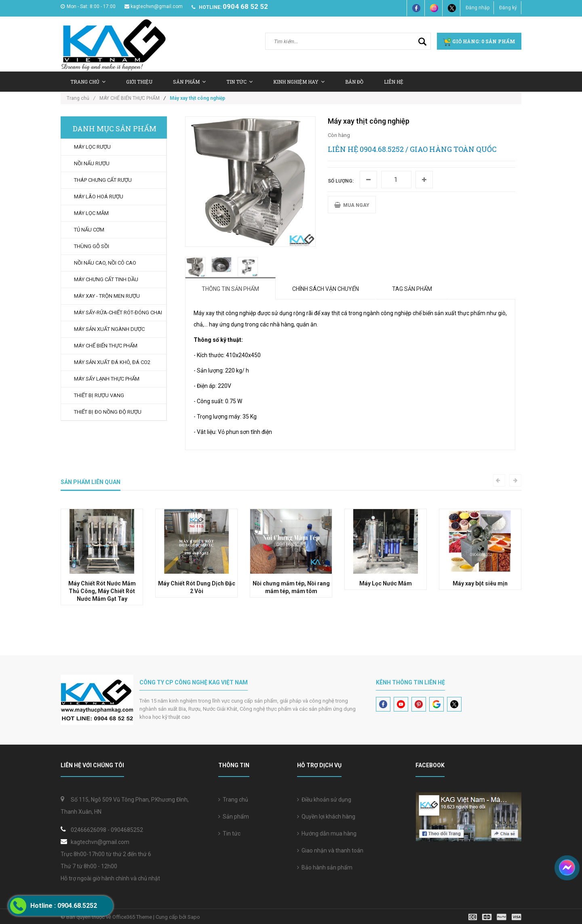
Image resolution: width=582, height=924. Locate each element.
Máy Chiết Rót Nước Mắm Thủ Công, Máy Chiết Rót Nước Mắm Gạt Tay (102, 591)
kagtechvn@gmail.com (154, 6)
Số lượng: (341, 181)
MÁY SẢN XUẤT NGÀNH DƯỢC (109, 329)
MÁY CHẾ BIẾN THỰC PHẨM (130, 98)
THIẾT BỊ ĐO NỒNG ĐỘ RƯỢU (108, 412)
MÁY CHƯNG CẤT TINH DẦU (106, 279)
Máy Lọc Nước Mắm (386, 583)
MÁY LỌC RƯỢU (92, 147)
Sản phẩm (234, 817)
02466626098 (89, 830)
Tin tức (239, 82)
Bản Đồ (354, 82)
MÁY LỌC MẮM (91, 213)
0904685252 (127, 830)
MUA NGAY (352, 205)
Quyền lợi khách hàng (326, 817)
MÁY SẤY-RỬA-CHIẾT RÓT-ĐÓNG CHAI (118, 313)
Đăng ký (508, 8)
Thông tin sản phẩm (230, 289)
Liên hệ (394, 82)
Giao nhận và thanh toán (330, 850)
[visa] (495, 917)
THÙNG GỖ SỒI (92, 246)
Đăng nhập (478, 8)
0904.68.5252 (382, 149)
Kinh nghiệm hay (299, 82)
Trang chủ (233, 800)
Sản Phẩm (189, 82)
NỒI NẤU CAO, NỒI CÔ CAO (105, 263)
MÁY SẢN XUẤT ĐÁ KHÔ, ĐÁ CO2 (112, 362)
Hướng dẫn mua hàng (327, 833)
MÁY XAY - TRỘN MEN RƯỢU (107, 296)
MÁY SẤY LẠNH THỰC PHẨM (107, 379)
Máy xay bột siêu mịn (480, 583)
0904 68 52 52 (245, 6)
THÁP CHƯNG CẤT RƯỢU (103, 180)
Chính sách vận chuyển (326, 289)
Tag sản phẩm (412, 289)
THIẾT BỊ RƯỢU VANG (99, 395)
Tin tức (229, 833)
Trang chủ (88, 82)
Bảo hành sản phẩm (325, 867)
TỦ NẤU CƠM (89, 230)
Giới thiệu (139, 82)
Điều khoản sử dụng (324, 800)
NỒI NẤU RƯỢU (92, 163)
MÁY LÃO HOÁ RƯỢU (99, 197)
